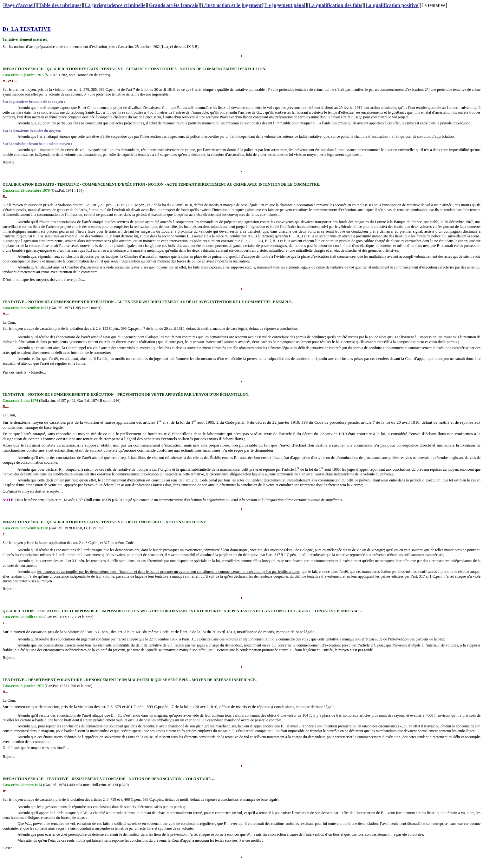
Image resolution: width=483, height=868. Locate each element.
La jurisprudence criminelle (115, 5)
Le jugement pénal (285, 5)
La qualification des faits (336, 5)
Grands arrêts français (173, 5)
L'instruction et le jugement (232, 5)
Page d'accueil (20, 5)
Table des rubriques (60, 5)
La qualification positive (392, 5)
